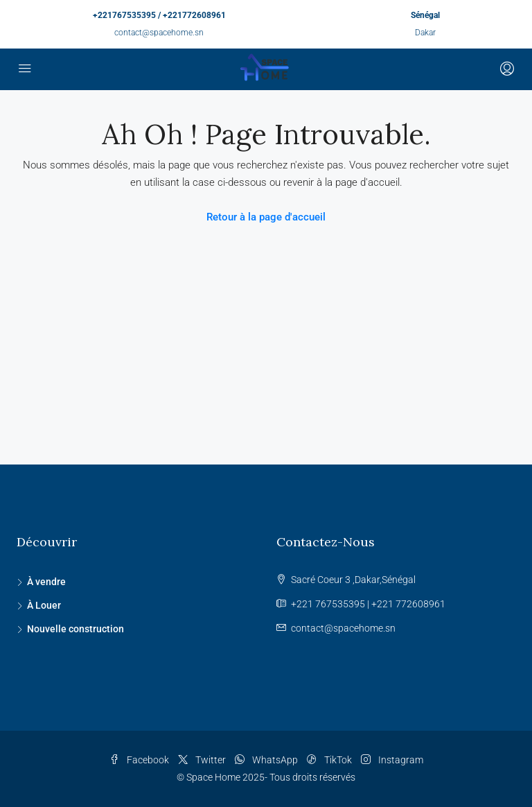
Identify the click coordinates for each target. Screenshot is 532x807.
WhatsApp (267, 760)
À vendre (46, 582)
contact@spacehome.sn (159, 33)
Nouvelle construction (76, 629)
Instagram (392, 760)
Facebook (140, 760)
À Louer (44, 605)
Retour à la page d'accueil (266, 217)
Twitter (203, 760)
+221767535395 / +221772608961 (159, 15)
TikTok (330, 760)
